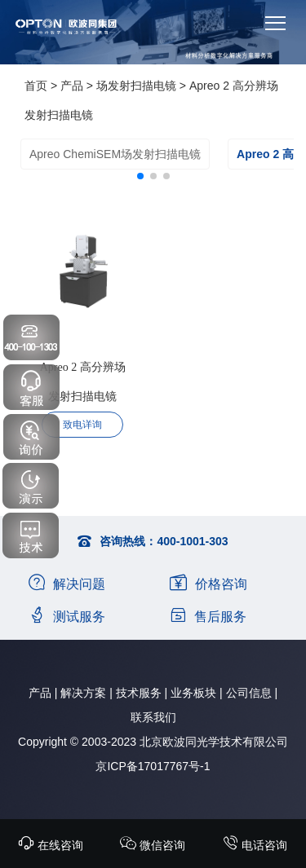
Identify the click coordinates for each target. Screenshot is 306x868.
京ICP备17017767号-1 (153, 766)
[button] (140, 176)
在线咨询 (51, 845)
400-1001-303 (192, 541)
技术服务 (139, 693)
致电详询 (82, 425)
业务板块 (193, 693)
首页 (36, 86)
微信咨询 (153, 845)
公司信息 (249, 693)
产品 (72, 86)
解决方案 (83, 693)
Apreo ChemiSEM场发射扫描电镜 (115, 154)
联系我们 (153, 717)
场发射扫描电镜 (136, 86)
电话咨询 (255, 845)
